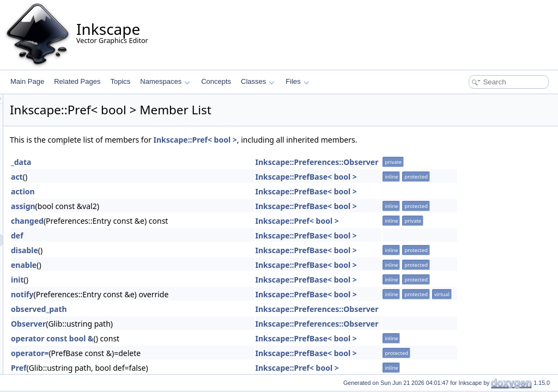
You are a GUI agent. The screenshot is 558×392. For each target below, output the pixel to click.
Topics (120, 81)
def (153, 235)
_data (157, 162)
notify (159, 294)
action (159, 191)
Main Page (27, 81)
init (154, 280)
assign (159, 206)
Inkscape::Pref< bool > (332, 140)
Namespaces (165, 81)
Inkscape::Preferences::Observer (453, 162)
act (153, 177)
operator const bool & (189, 338)
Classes (258, 81)
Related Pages (77, 81)
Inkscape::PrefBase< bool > (442, 177)
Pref (155, 368)
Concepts (216, 81)
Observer (165, 324)
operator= (166, 353)
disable (161, 250)
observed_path (175, 309)
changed (163, 221)
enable (160, 265)
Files (297, 81)
